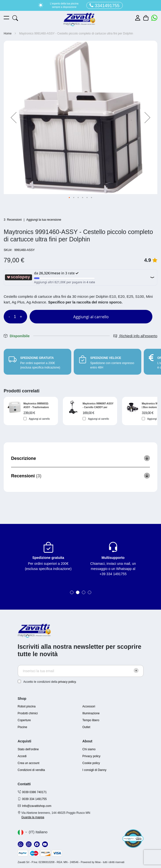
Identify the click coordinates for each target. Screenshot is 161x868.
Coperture (24, 720)
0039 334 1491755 (34, 799)
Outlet (86, 727)
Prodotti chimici (28, 713)
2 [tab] (78, 592)
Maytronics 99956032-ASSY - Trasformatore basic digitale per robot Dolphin (37, 405)
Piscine (23, 727)
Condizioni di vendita (31, 770)
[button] (14, 117)
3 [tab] (84, 592)
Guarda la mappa (33, 817)
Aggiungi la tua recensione (44, 220)
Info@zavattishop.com (37, 806)
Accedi (22, 756)
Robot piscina (27, 706)
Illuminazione (91, 713)
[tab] (80, 458)
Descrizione (24, 458)
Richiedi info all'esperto (135, 336)
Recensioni (26, 476)
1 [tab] (72, 592)
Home (8, 33)
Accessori (89, 706)
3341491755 (104, 6)
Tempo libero (91, 720)
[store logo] (79, 19)
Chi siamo (89, 749)
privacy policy (67, 682)
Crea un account (29, 763)
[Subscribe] (136, 670)
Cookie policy (91, 763)
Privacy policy (91, 756)
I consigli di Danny (94, 770)
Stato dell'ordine (28, 749)
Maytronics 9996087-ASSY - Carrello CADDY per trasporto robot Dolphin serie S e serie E (98, 405)
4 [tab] (89, 592)
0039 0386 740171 (34, 792)
